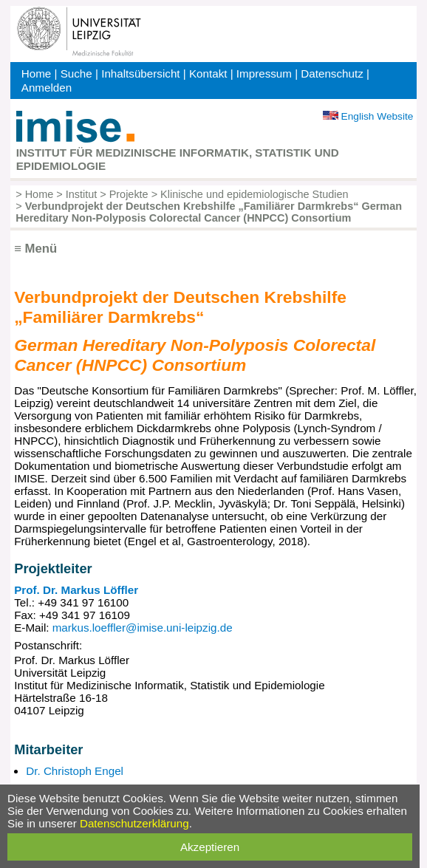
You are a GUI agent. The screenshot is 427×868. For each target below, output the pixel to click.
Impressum (264, 74)
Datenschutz (332, 74)
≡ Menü (35, 249)
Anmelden (47, 88)
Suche (76, 74)
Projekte (129, 194)
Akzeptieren (210, 847)
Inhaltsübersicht (140, 74)
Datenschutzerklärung (134, 823)
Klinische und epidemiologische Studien (254, 194)
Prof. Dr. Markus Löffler (76, 590)
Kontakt (208, 74)
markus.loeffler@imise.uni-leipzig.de (143, 628)
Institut (82, 194)
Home (37, 74)
